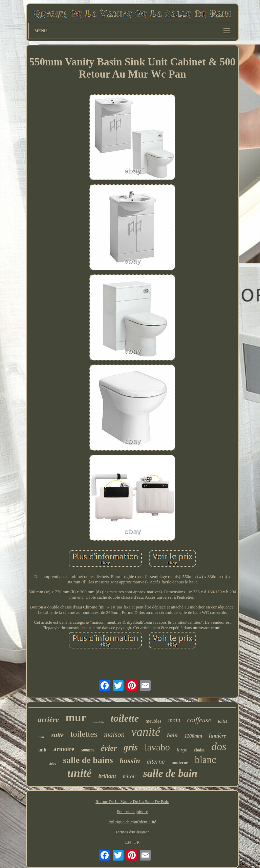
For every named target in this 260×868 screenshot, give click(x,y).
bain (172, 735)
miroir (130, 776)
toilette (125, 718)
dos (219, 746)
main (174, 720)
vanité (146, 732)
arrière (48, 719)
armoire (64, 749)
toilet (223, 721)
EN (128, 842)
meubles (154, 721)
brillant (107, 776)
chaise (199, 750)
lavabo (157, 747)
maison (114, 735)
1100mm (193, 736)
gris (131, 747)
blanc (206, 760)
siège (53, 763)
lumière (218, 736)
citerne (156, 761)
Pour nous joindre (132, 812)
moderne (180, 762)
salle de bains (88, 760)
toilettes (84, 734)
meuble (98, 722)
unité (80, 773)
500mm (87, 750)
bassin (130, 761)
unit (42, 750)
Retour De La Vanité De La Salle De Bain (132, 801)
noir (41, 737)
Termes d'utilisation (132, 832)
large (182, 750)
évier (109, 748)
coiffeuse (199, 720)
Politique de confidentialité (133, 822)
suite (57, 735)
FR (137, 842)
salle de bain (170, 773)
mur (76, 718)
